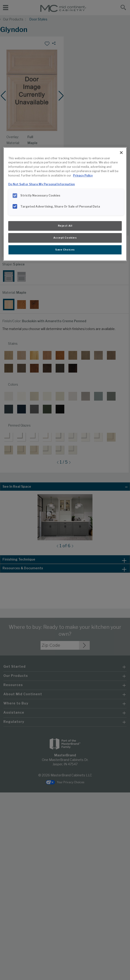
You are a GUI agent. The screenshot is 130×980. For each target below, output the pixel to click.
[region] (65, 204)
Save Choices (65, 250)
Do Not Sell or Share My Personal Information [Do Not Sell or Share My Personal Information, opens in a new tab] (42, 184)
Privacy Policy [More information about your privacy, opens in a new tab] (83, 175)
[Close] (121, 153)
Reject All (65, 226)
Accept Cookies (65, 238)
